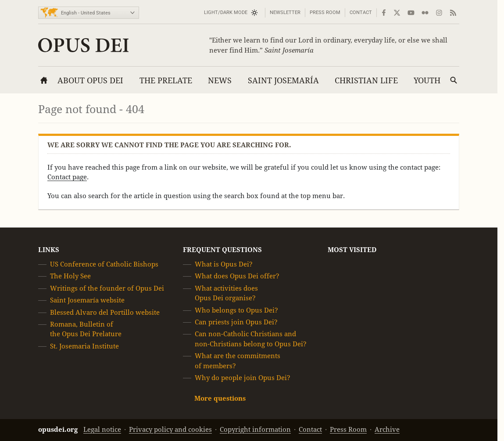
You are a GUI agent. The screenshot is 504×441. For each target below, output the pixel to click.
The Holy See (70, 276)
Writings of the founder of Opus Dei (107, 288)
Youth (427, 80)
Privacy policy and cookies (170, 429)
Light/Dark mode (226, 12)
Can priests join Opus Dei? (236, 322)
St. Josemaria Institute (84, 346)
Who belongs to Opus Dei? (236, 310)
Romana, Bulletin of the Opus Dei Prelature (86, 329)
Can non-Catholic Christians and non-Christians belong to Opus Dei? (251, 339)
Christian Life (366, 80)
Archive (387, 429)
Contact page (67, 177)
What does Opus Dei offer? (237, 276)
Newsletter (285, 12)
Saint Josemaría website (87, 300)
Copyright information (255, 429)
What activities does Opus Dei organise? (226, 293)
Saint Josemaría (283, 80)
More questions (220, 399)
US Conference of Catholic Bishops (104, 264)
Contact (361, 12)
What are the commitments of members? (238, 361)
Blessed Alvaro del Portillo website (105, 312)
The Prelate (166, 80)
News (220, 80)
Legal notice (102, 429)
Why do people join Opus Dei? (243, 378)
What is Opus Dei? (224, 264)
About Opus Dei (90, 80)
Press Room (325, 12)
